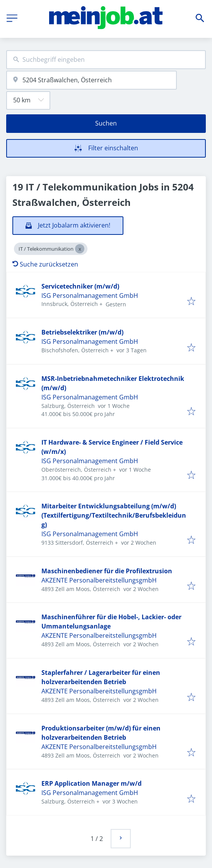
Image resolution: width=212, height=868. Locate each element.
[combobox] (106, 60)
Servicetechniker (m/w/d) (80, 286)
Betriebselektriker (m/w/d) (82, 332)
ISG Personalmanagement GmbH (90, 296)
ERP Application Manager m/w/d (91, 783)
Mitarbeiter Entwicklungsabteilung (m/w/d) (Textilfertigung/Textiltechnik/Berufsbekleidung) (114, 515)
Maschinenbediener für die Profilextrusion (107, 571)
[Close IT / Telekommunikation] (80, 249)
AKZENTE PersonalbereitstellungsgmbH (99, 580)
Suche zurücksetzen (45, 264)
